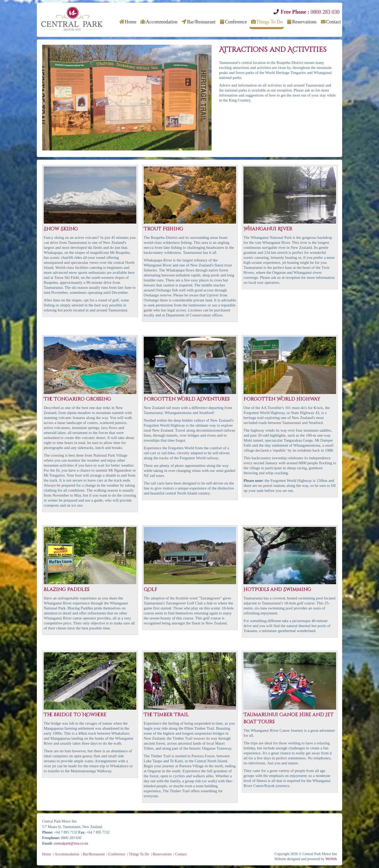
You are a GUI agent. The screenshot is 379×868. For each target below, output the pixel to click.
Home (128, 22)
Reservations (301, 22)
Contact (331, 22)
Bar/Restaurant (198, 22)
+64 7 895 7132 (66, 832)
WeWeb (331, 859)
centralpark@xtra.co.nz (71, 843)
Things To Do (267, 22)
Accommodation (159, 22)
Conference (233, 22)
